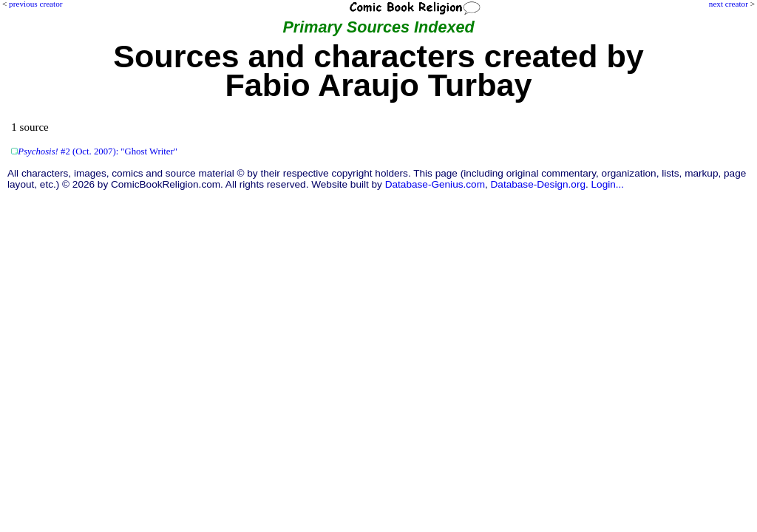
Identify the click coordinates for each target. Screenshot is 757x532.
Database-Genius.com (435, 184)
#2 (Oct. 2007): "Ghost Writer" (98, 151)
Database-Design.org (538, 184)
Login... (608, 184)
